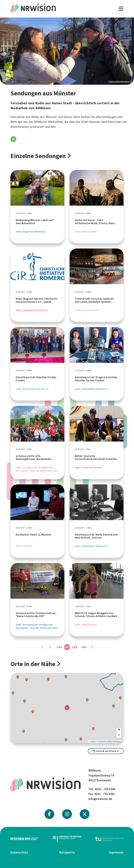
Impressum (116, 852)
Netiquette (67, 852)
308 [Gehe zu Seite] (75, 647)
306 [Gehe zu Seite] (59, 647)
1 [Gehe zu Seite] (50, 647)
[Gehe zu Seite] (42, 647)
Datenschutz (19, 852)
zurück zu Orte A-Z (106, 751)
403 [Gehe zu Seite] (84, 647)
